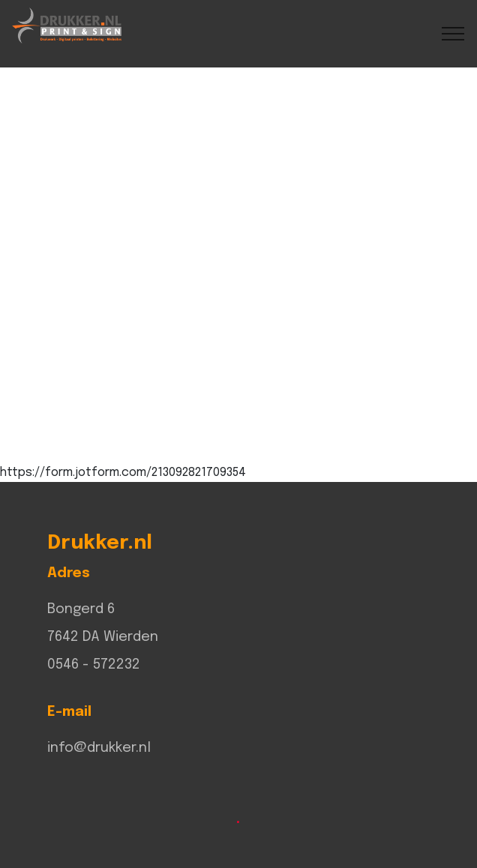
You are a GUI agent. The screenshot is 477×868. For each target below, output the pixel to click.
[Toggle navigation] (453, 34)
